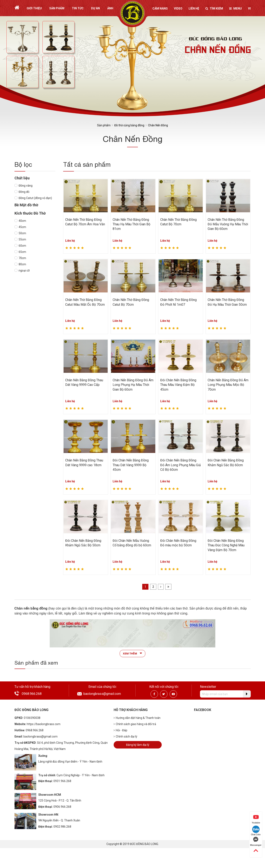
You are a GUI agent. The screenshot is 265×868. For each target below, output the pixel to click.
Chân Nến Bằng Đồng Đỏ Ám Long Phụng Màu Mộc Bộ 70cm (228, 385)
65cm (22, 252)
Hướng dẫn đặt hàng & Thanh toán (137, 718)
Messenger (256, 841)
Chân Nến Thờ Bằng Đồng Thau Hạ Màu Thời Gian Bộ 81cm (131, 224)
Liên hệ (194, 8)
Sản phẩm (57, 8)
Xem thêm (133, 653)
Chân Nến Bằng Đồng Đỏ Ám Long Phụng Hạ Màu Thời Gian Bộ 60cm (133, 385)
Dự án (95, 8)
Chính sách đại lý (125, 736)
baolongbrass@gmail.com (102, 694)
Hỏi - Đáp (120, 730)
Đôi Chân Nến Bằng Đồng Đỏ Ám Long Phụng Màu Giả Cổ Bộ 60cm (181, 465)
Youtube (256, 819)
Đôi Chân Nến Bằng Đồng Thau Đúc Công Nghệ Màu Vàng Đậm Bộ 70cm (226, 545)
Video (178, 8)
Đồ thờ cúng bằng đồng (129, 125)
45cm (22, 227)
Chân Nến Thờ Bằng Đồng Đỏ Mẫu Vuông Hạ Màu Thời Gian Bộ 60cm (228, 224)
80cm (22, 264)
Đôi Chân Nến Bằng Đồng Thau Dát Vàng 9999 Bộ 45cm (131, 465)
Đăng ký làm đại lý (138, 745)
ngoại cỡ (24, 270)
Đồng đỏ (24, 192)
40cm (22, 221)
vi (249, 8)
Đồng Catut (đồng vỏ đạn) (35, 198)
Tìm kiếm (214, 8)
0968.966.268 (32, 694)
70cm (22, 258)
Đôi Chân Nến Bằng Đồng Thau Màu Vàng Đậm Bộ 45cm (178, 385)
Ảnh (110, 8)
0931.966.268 (62, 781)
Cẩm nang (160, 8)
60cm (22, 246)
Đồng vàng (26, 186)
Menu (235, 8)
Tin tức (78, 8)
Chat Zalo (256, 831)
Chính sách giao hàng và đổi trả (135, 724)
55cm (22, 239)
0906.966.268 (62, 807)
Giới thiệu (34, 8)
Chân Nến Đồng (158, 125)
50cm (22, 233)
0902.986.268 (62, 827)
